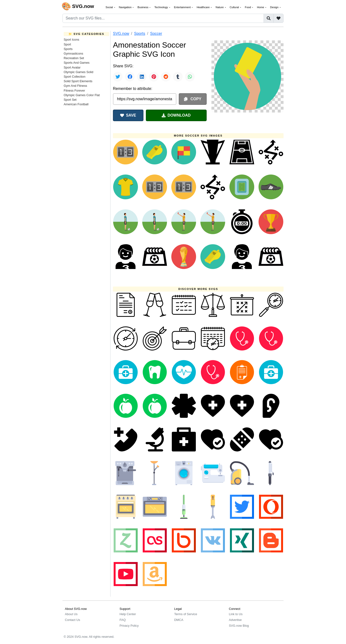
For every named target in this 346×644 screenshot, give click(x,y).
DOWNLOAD (176, 115)
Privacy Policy (129, 626)
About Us (71, 614)
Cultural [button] (235, 7)
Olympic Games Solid (78, 72)
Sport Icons (71, 40)
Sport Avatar (72, 67)
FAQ (123, 620)
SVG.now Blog (239, 626)
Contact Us (72, 620)
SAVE (128, 115)
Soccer (156, 34)
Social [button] (110, 7)
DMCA (179, 620)
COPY (193, 99)
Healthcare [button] (203, 7)
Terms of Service (186, 614)
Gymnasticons (73, 53)
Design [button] (275, 7)
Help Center (128, 614)
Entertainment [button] (183, 7)
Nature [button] (220, 7)
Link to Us (236, 614)
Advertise (235, 620)
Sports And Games (77, 63)
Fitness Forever (74, 91)
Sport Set (70, 100)
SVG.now (121, 34)
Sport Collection (74, 77)
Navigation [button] (126, 7)
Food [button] (248, 7)
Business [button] (143, 7)
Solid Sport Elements (78, 81)
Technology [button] (161, 7)
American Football (76, 104)
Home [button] (261, 7)
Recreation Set (74, 58)
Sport (67, 44)
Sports (68, 49)
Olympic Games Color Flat (82, 95)
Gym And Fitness (75, 86)
